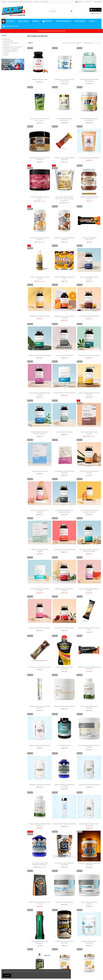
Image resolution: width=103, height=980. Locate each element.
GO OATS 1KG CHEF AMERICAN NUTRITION (64, 864)
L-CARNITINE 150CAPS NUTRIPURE (89, 785)
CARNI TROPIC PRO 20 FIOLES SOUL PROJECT (40, 119)
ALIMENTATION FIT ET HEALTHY (12, 47)
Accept (7, 975)
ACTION (5, 55)
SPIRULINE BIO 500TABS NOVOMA (40, 355)
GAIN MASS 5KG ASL (64, 745)
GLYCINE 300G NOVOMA (40, 471)
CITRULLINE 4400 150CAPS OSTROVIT (89, 903)
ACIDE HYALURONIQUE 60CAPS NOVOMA (89, 590)
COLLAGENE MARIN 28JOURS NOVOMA (40, 590)
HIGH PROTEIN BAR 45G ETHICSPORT (89, 239)
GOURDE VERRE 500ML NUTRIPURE (64, 824)
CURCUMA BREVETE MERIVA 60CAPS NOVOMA (89, 511)
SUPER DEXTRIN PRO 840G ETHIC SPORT (40, 903)
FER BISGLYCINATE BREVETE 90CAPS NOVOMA (64, 511)
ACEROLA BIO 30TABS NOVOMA (64, 628)
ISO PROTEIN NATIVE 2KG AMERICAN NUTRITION (40, 864)
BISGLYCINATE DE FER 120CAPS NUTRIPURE (89, 825)
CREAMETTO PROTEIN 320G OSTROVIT (89, 198)
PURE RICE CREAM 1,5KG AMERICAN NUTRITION (89, 864)
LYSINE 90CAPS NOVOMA (64, 432)
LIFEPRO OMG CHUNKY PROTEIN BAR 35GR (64, 159)
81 (99, 43)
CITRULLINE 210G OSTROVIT (64, 902)
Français (80, 2)
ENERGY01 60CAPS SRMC (40, 79)
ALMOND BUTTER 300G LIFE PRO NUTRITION (40, 159)
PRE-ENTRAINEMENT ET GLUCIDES (10, 52)
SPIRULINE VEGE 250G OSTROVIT (64, 706)
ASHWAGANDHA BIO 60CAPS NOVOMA (64, 590)
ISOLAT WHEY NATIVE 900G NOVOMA (89, 433)
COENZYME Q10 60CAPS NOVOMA (64, 550)
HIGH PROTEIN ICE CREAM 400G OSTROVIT (64, 239)
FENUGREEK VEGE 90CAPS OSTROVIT (89, 707)
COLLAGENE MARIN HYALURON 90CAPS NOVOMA (89, 551)
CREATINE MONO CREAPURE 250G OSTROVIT (89, 746)
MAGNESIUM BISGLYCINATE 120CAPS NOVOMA (40, 433)
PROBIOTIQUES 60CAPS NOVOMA (89, 355)
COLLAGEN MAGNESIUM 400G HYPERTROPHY (89, 80)
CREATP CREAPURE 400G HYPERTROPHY (64, 119)
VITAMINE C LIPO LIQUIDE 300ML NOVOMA (64, 317)
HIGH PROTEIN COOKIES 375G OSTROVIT (40, 239)
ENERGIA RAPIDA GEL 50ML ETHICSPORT (64, 668)
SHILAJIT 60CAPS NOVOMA (64, 355)
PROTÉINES (6, 39)
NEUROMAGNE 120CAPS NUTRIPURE (89, 942)
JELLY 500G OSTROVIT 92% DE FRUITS (40, 198)
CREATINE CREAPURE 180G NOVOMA (40, 551)
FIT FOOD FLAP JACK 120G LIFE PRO (40, 667)
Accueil (37, 2)
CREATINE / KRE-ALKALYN (11, 43)
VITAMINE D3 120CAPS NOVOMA (40, 316)
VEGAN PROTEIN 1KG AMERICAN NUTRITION (64, 786)
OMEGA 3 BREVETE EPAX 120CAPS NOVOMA (89, 394)
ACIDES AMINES (8, 41)
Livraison (4, 2)
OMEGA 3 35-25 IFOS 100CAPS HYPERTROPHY (64, 80)
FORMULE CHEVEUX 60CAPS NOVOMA (40, 511)
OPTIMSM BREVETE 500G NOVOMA (64, 393)
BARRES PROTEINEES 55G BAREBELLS (40, 942)
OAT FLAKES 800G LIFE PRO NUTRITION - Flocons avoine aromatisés (64, 199)
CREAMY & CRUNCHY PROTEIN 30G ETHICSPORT (89, 668)
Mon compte (44, 2)
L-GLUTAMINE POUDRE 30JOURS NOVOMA (64, 472)
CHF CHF (89, 2)
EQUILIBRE (6, 45)
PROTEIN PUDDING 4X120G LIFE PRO (64, 278)
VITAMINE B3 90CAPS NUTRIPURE (40, 785)
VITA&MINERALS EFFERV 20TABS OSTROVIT (40, 707)
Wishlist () (98, 2)
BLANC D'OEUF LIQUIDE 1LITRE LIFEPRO (40, 278)
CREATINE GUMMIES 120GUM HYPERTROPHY (89, 119)
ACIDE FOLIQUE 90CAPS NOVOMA (40, 628)
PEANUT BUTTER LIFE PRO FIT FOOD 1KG (64, 942)
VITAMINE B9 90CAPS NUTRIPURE (40, 745)
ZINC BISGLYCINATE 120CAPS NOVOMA (89, 278)
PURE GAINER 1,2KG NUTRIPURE (89, 158)
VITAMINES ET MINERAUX (11, 49)
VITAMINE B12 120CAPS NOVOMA (89, 316)
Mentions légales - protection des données (21, 2)
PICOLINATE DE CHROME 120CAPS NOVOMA (40, 394)
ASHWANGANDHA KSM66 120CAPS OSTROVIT (40, 825)
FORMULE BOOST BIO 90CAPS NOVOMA (89, 472)
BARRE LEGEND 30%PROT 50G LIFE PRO (89, 629)
